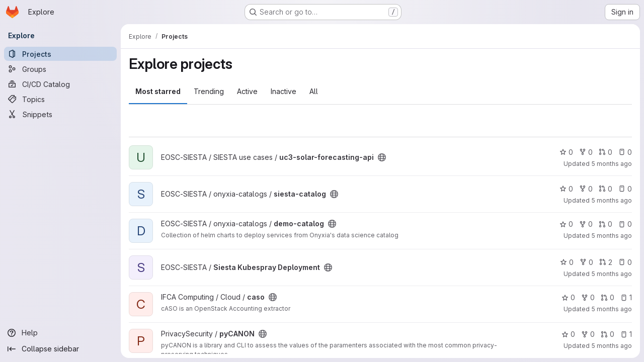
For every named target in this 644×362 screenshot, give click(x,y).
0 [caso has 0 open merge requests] (608, 297)
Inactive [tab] (284, 91)
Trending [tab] (209, 91)
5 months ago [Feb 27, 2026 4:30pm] (612, 164)
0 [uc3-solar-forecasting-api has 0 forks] (586, 152)
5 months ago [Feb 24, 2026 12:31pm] (612, 200)
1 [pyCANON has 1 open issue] (626, 334)
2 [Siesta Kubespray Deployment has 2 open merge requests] (606, 262)
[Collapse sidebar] (60, 349)
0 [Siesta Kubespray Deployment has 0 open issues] (625, 262)
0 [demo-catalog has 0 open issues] (625, 224)
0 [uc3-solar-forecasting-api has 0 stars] (566, 152)
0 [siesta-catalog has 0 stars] (566, 189)
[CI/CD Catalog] (60, 84)
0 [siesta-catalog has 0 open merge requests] (606, 189)
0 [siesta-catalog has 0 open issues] (625, 189)
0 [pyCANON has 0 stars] (568, 334)
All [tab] (314, 91)
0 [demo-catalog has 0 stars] (566, 224)
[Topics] (60, 99)
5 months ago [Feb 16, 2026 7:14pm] (612, 346)
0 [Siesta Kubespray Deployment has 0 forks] (586, 262)
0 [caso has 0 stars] (568, 297)
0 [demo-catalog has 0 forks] (586, 224)
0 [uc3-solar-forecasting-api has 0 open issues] (625, 152)
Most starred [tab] (158, 91)
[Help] (60, 333)
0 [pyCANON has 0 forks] (588, 334)
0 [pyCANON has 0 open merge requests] (608, 334)
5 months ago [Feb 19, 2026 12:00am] (612, 236)
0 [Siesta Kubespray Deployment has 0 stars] (567, 262)
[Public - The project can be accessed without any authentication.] (382, 157)
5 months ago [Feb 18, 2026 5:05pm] (612, 274)
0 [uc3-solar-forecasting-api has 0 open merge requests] (606, 152)
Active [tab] (247, 91)
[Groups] (60, 69)
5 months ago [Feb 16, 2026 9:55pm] (612, 309)
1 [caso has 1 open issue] (626, 297)
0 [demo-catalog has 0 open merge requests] (606, 224)
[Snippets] (60, 114)
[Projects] (60, 54)
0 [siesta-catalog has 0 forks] (586, 189)
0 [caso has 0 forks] (588, 297)
